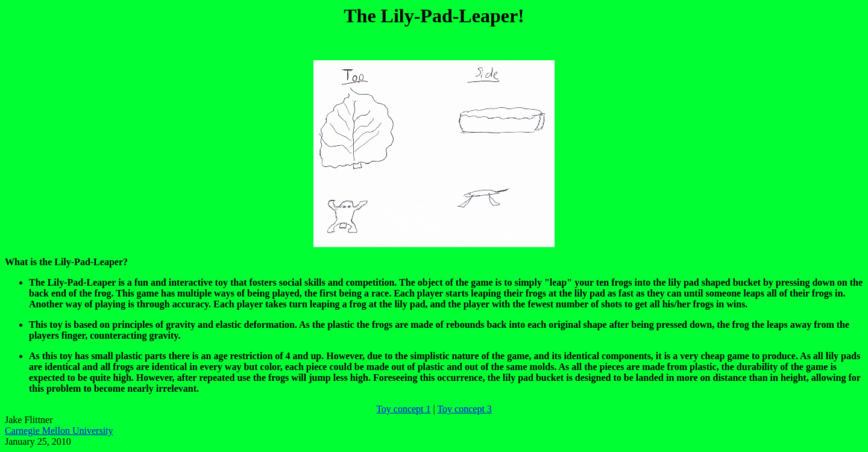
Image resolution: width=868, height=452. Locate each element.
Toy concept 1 (403, 409)
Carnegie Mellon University (59, 431)
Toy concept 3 (464, 409)
